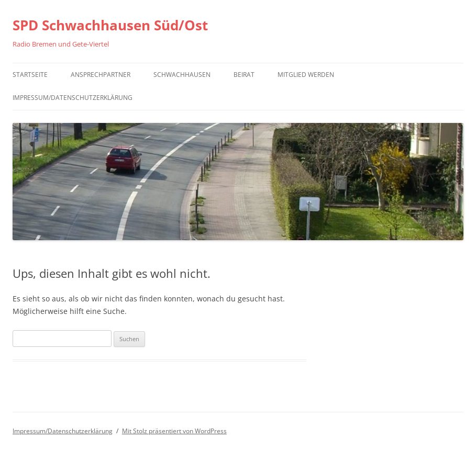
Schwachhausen (182, 75)
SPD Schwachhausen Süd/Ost (110, 25)
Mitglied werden (306, 75)
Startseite (30, 75)
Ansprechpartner (101, 75)
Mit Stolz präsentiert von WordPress (174, 431)
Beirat (244, 75)
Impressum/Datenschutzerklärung (73, 98)
